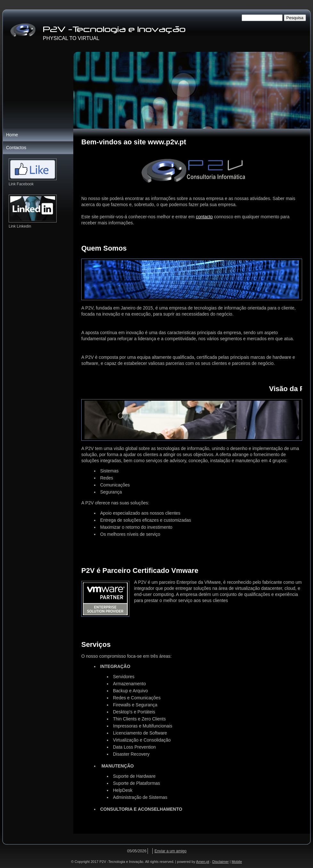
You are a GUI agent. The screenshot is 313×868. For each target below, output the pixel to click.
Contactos (16, 148)
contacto (204, 217)
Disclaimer (220, 862)
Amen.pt (203, 862)
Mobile (237, 862)
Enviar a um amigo (171, 851)
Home (12, 135)
